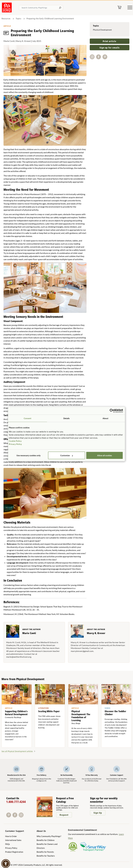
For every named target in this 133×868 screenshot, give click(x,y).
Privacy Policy (15, 444)
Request (64, 815)
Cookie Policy (15, 441)
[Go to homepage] (7, 12)
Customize (67, 455)
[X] (25, 817)
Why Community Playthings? (49, 836)
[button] (6, 864)
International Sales (13, 840)
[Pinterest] (9, 817)
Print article (109, 41)
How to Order (11, 836)
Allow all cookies (105, 455)
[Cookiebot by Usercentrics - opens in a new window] (112, 411)
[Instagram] (22, 817)
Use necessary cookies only (29, 455)
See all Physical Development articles (17, 751)
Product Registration (14, 852)
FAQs (8, 844)
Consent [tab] (28, 418)
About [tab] (106, 418)
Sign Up (98, 813)
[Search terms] (41, 8)
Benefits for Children (46, 840)
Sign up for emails (109, 48)
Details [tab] (67, 418)
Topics (18, 19)
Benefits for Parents (45, 852)
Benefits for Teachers (46, 856)
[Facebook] (16, 817)
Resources (6, 19)
